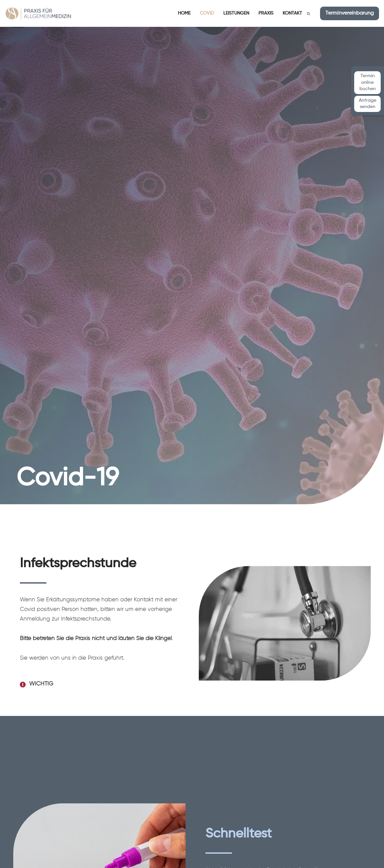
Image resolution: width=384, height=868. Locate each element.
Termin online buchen (368, 82)
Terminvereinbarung (350, 13)
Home (184, 13)
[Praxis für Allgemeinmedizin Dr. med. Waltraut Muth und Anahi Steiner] (38, 13)
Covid (207, 13)
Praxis (266, 13)
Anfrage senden (368, 104)
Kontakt (292, 13)
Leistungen (236, 13)
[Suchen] (308, 14)
